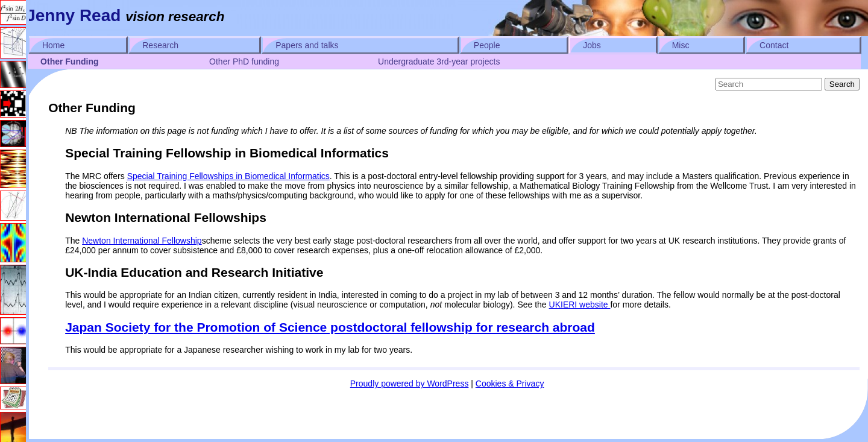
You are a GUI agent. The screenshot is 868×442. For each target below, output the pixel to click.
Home (53, 45)
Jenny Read (73, 15)
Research (160, 45)
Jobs (592, 45)
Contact (774, 45)
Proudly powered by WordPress (410, 384)
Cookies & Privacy (510, 384)
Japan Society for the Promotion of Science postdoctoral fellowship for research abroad (330, 327)
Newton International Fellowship (142, 241)
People (487, 45)
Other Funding (69, 62)
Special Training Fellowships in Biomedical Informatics (228, 176)
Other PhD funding (244, 62)
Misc (681, 45)
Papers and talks (307, 45)
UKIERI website (580, 305)
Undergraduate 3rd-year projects (439, 62)
